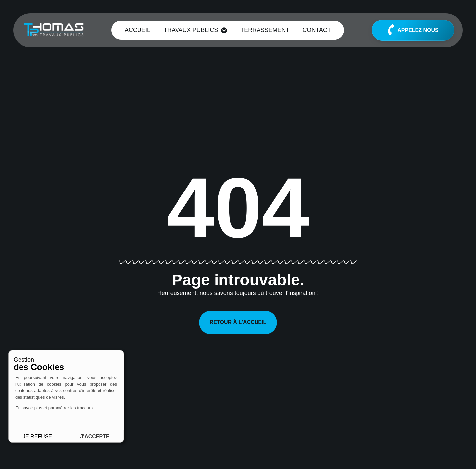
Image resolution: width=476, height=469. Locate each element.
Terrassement (265, 30)
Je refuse (37, 436)
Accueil (138, 30)
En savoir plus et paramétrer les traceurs (54, 408)
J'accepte (95, 436)
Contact (317, 30)
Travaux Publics (195, 30)
